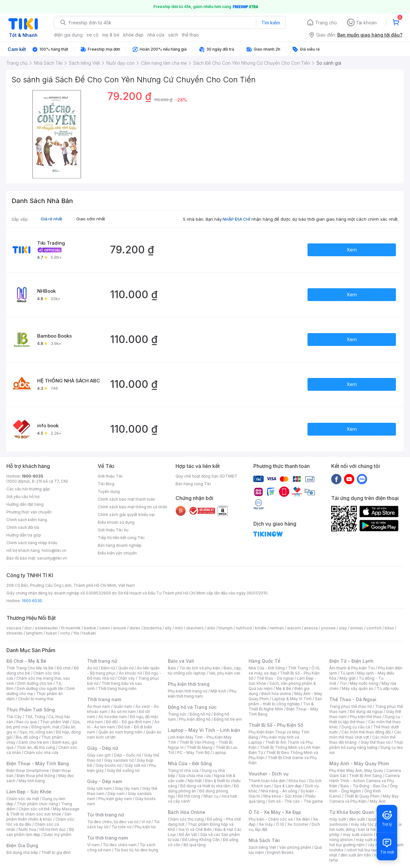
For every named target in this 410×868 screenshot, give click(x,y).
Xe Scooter (298, 824)
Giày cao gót (99, 755)
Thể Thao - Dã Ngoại (353, 699)
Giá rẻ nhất (51, 219)
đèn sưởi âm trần (356, 855)
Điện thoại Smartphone (28, 770)
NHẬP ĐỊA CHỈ (237, 219)
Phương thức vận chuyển (29, 512)
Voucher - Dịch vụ (268, 774)
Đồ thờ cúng (189, 796)
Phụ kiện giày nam (115, 799)
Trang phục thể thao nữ (351, 706)
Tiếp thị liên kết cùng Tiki (121, 538)
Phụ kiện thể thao (366, 717)
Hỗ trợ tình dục (53, 829)
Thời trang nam (104, 699)
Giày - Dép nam (105, 781)
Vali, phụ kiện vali (225, 673)
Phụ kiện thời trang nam (202, 694)
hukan (51, 633)
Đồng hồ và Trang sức (192, 707)
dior (28, 628)
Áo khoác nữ (130, 673)
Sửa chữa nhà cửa (195, 776)
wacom (294, 628)
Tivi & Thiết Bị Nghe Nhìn (281, 706)
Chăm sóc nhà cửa (41, 753)
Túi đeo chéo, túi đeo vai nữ (113, 822)
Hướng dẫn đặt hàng (25, 504)
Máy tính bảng (32, 781)
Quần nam (123, 706)
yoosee (328, 628)
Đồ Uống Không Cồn (201, 840)
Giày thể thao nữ (376, 742)
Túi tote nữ (121, 827)
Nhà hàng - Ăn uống (279, 791)
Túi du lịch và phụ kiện (200, 668)
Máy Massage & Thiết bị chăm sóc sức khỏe (43, 811)
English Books (280, 852)
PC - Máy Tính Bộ (193, 753)
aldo (211, 628)
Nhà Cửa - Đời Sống (190, 763)
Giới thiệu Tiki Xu (113, 530)
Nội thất (195, 781)
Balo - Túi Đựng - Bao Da (364, 786)
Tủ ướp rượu (388, 688)
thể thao (190, 35)
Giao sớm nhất (91, 219)
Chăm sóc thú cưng (186, 819)
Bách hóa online (276, 694)
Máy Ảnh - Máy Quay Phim (359, 763)
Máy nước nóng (364, 683)
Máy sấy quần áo (358, 688)
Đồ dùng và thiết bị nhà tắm (205, 786)
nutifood (244, 628)
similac (357, 628)
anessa (311, 628)
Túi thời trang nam (107, 838)
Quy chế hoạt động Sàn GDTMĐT (206, 476)
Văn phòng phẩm (295, 847)
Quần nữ (126, 668)
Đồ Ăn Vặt (188, 835)
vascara (14, 628)
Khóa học (297, 781)
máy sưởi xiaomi (371, 840)
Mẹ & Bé (283, 688)
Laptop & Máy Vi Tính (292, 699)
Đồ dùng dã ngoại (366, 712)
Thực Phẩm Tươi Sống (31, 710)
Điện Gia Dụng (22, 845)
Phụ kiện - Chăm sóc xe (271, 819)
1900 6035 (32, 601)
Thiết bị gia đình (56, 852)
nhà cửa (156, 35)
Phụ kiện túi (145, 827)
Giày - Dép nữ (103, 748)
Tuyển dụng (109, 491)
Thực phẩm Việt (55, 722)
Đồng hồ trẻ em (228, 719)
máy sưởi (338, 819)
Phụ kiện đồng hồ (195, 719)
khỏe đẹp (133, 35)
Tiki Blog (106, 484)
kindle (261, 628)
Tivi (343, 683)
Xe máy (266, 824)
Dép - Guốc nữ (127, 755)
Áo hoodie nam (113, 717)
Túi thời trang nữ (106, 815)
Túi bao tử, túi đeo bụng (136, 850)
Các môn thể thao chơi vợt (365, 735)
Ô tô (280, 824)
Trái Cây (14, 717)
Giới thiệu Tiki (110, 476)
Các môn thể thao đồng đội (366, 732)
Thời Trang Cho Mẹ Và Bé (30, 668)
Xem (352, 250)
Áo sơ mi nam (123, 712)
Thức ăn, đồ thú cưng (36, 747)
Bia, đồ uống (27, 737)
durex (135, 628)
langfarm (34, 633)
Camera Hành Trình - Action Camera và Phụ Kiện (365, 781)
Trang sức (177, 714)
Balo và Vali (181, 661)
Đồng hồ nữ (200, 714)
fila (76, 633)
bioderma (153, 628)
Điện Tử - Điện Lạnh (351, 661)
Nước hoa (27, 829)
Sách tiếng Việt (262, 847)
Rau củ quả (27, 722)
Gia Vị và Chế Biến (195, 829)
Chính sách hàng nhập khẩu (32, 543)
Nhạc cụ (211, 796)
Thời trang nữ (102, 661)
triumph (225, 628)
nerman (277, 628)
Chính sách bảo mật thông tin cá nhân (132, 507)
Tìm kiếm (271, 23)
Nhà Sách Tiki (264, 840)
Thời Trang (298, 668)
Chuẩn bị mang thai (36, 699)
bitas (389, 628)
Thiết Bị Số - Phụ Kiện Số (276, 725)
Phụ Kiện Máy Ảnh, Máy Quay (356, 770)
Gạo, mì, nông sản (36, 732)
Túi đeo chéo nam (120, 845)
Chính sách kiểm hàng (27, 520)
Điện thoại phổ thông (36, 776)
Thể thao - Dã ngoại (275, 678)
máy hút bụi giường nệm (363, 842)
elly (168, 628)
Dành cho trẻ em (34, 742)
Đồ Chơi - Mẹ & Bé (26, 661)
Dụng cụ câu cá (356, 727)
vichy (65, 633)
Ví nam (93, 845)
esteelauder (46, 628)
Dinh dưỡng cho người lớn (40, 688)
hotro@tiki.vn (54, 550)
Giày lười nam (99, 788)
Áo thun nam (99, 706)
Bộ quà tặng (195, 845)
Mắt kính (218, 691)
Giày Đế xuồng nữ (123, 770)
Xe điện (303, 819)
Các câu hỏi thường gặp (28, 489)
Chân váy (126, 678)
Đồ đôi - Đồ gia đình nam (129, 722)
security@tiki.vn (52, 558)
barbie (90, 628)
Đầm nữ (108, 668)
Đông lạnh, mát (45, 727)
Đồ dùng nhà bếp (22, 852)
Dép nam (116, 794)
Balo (172, 668)
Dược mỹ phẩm (57, 835)
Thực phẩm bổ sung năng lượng (366, 745)
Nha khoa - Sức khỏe (283, 796)
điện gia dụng (68, 35)
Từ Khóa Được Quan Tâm (357, 812)
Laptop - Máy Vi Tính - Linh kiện (204, 730)
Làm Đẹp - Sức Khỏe (29, 792)
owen (105, 628)
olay (343, 628)
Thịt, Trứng (35, 717)
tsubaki (89, 633)
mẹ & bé (111, 35)
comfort (374, 628)
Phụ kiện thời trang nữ (188, 691)
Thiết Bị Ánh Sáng (365, 776)
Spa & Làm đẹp (288, 786)
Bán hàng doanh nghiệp (120, 545)
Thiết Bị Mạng (200, 747)
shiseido (15, 633)
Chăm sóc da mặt (23, 799)
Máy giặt (348, 678)
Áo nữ (92, 668)
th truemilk (71, 628)
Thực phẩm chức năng (37, 804)
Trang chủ (326, 23)
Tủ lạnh (347, 673)
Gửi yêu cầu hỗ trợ (23, 497)
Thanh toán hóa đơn (267, 781)
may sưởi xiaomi (358, 835)
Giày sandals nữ (119, 760)
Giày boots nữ (108, 765)
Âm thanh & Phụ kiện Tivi (352, 668)
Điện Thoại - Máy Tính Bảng (38, 763)
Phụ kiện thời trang (189, 684)
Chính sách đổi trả (23, 527)
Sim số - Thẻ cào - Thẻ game (295, 801)
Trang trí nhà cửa (183, 770)
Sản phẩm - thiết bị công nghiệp (285, 701)
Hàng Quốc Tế (264, 661)
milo (179, 628)
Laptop (219, 753)
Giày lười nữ (135, 765)
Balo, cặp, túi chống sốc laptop (205, 671)
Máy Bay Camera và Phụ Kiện (364, 799)
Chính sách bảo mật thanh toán (126, 499)
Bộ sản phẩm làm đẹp (40, 832)
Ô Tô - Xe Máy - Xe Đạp (275, 812)
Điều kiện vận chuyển (117, 553)
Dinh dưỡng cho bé (35, 683)
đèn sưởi (357, 819)
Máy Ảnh (378, 801)
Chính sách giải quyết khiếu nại (126, 515)
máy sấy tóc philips (369, 824)
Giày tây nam (127, 788)
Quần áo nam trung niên (120, 732)
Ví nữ (146, 822)
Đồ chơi (64, 668)
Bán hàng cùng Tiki (193, 484)
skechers (195, 628)
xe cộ (92, 35)
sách (173, 35)
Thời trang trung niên (117, 688)
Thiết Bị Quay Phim (362, 796)
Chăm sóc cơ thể (34, 809)
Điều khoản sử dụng (116, 522)
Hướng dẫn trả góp (24, 535)
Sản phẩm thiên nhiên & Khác (39, 817)
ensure (120, 628)
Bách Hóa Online (187, 812)
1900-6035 (33, 476)
